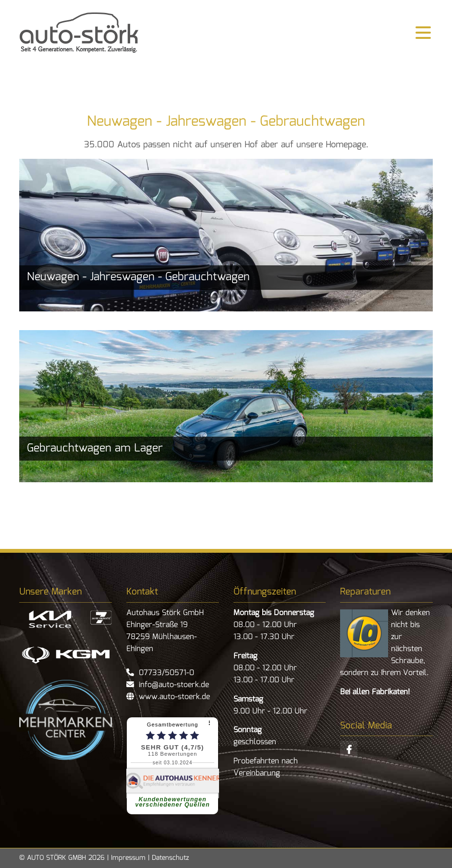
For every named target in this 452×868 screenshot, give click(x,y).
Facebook (349, 749)
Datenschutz (170, 858)
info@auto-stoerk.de (173, 685)
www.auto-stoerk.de (172, 697)
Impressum (128, 858)
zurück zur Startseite (79, 33)
